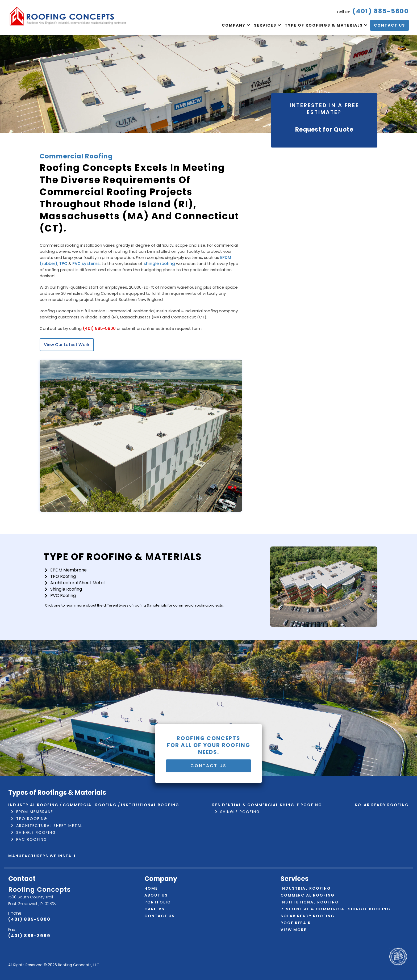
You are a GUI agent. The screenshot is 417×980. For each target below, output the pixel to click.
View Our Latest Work (67, 345)
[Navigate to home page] (68, 18)
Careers (155, 909)
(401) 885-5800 (381, 11)
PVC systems (86, 264)
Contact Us (389, 25)
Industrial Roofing (33, 805)
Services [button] (266, 25)
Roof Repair (296, 923)
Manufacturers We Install (42, 856)
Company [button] (234, 25)
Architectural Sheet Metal (77, 583)
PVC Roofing (63, 596)
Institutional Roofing (150, 805)
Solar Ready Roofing (382, 805)
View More (293, 930)
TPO (63, 264)
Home (151, 888)
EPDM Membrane (68, 570)
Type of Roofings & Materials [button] (324, 25)
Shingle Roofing (66, 589)
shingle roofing (159, 264)
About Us (156, 895)
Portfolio (158, 902)
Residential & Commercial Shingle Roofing (267, 805)
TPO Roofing (63, 576)
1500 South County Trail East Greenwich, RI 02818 (32, 900)
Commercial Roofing (90, 805)
